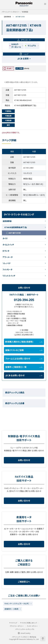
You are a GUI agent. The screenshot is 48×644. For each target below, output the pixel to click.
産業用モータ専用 (11, 609)
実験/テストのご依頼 (24, 350)
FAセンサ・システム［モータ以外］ (17, 604)
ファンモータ (7, 270)
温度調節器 (7, 17)
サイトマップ (13, 623)
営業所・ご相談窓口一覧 (24, 367)
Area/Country (24, 633)
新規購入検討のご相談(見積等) (24, 342)
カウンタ (6, 251)
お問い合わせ (24, 460)
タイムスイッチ (8, 245)
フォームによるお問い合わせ (24, 359)
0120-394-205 (24, 300)
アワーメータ (8, 257)
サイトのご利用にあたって (29, 623)
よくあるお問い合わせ (24, 375)
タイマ (5, 238)
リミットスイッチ (9, 276)
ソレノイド (7, 263)
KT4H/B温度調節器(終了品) (16, 227)
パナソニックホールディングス (25, 629)
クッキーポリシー (32, 626)
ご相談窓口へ (24, 582)
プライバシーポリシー (17, 626)
